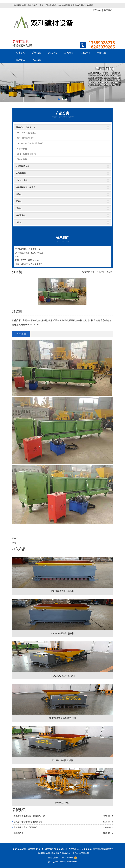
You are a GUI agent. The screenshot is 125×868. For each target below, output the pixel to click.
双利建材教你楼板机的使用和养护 (28, 822)
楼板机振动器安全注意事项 (25, 827)
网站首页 (20, 53)
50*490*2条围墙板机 (26, 138)
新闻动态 (69, 53)
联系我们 (36, 60)
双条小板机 (22, 149)
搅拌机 (19, 208)
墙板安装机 (21, 215)
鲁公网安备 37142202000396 (62, 857)
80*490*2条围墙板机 (26, 133)
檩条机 (19, 194)
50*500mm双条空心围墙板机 (30, 143)
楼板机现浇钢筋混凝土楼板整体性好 (29, 816)
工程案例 (85, 53)
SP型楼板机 (21, 173)
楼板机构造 (18, 833)
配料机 (19, 201)
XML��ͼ (73, 862)
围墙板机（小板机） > (25, 127)
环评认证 (101, 53)
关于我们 (36, 53)
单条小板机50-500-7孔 (27, 154)
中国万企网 (84, 853)
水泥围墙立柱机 (23, 166)
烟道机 (19, 222)
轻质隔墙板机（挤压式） (27, 187)
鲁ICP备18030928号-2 (58, 862)
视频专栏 (20, 60)
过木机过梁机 (22, 180)
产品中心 (53, 53)
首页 (93, 272)
